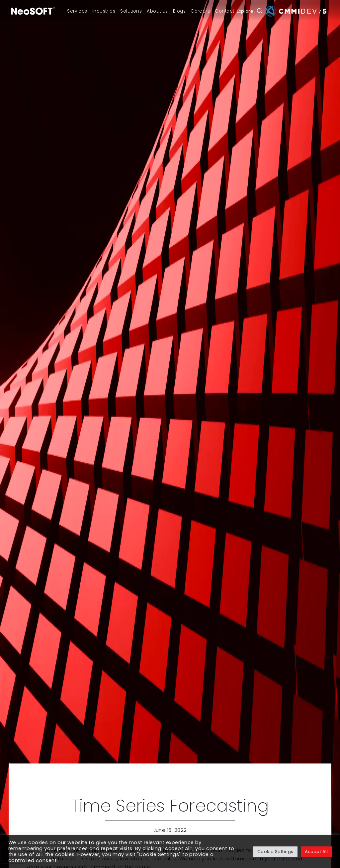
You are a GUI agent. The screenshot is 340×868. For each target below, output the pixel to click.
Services (77, 11)
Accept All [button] (316, 852)
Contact (224, 11)
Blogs (179, 11)
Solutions (131, 11)
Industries (104, 11)
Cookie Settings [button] (275, 852)
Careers (200, 11)
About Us (157, 11)
